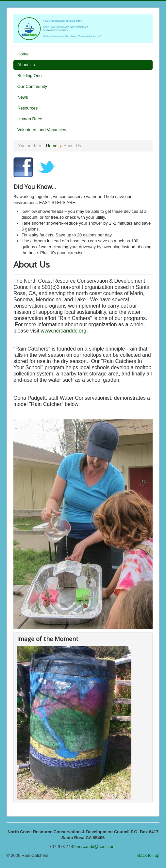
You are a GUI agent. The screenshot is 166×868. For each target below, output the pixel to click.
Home (23, 54)
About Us (26, 65)
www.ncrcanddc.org (64, 331)
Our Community (32, 86)
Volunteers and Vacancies (42, 130)
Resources (27, 108)
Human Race (30, 119)
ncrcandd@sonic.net (96, 847)
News (23, 97)
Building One (29, 76)
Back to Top (148, 855)
